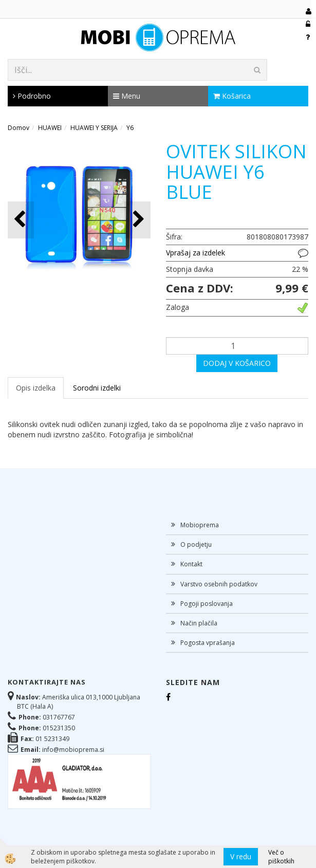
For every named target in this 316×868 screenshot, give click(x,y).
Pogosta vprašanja (208, 643)
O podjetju (196, 544)
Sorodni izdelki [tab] (97, 388)
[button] (137, 220)
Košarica (232, 96)
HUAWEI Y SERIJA (94, 128)
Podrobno (32, 96)
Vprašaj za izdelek (196, 253)
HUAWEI (50, 128)
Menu (127, 96)
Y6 (130, 128)
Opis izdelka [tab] (36, 388)
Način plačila (199, 623)
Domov (18, 128)
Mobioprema (200, 525)
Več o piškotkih (281, 857)
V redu (241, 856)
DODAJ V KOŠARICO (237, 363)
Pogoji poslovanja (207, 604)
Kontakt (191, 564)
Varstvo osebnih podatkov (219, 584)
